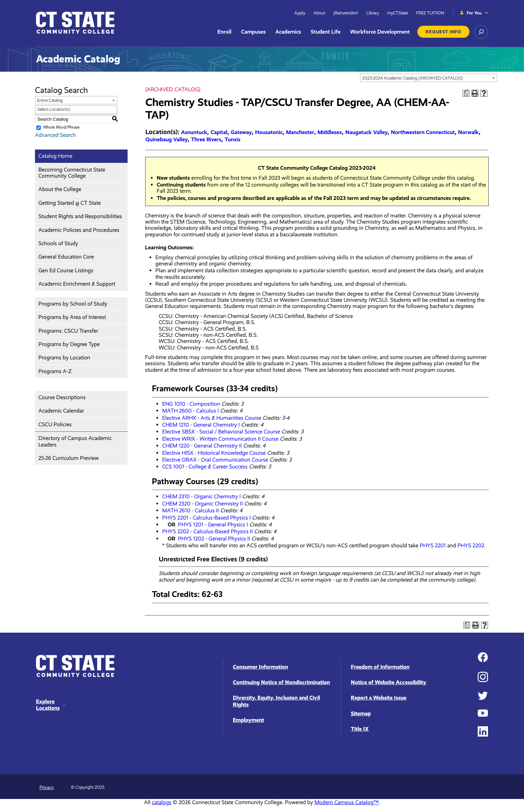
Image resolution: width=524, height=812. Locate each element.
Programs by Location (64, 357)
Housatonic (269, 132)
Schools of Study (58, 243)
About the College (60, 189)
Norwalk (468, 132)
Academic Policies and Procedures (79, 230)
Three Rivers (206, 139)
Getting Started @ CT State (70, 203)
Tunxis (233, 139)
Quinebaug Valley (166, 139)
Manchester (300, 132)
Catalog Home (55, 156)
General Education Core (66, 257)
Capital (219, 132)
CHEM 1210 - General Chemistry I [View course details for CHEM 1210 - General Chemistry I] (201, 425)
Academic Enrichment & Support (77, 284)
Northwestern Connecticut (423, 132)
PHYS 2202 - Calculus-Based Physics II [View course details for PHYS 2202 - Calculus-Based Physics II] (207, 531)
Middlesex (330, 132)
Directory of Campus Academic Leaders (75, 441)
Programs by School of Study (73, 304)
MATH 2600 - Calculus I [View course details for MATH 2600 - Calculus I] (190, 411)
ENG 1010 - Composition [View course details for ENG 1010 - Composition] (191, 404)
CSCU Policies (55, 424)
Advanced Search (55, 135)
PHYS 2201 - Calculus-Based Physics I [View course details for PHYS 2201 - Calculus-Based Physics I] (206, 518)
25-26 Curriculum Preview (69, 458)
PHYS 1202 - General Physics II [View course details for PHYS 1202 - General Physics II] (214, 539)
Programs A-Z (55, 371)
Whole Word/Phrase (61, 127)
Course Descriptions (62, 397)
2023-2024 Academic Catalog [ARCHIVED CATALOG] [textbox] (413, 78)
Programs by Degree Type (69, 344)
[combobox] (429, 78)
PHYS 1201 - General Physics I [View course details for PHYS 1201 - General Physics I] (213, 524)
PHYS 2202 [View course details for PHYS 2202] (471, 545)
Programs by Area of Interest (72, 317)
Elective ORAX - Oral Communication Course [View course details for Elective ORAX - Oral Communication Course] (215, 460)
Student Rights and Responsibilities (80, 216)
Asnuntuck (194, 132)
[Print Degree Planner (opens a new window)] (466, 93)
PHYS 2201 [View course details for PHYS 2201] (433, 545)
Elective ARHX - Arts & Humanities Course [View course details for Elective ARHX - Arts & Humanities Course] (212, 418)
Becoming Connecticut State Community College (72, 173)
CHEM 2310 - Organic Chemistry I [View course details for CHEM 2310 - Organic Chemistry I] (201, 496)
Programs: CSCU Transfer (68, 331)
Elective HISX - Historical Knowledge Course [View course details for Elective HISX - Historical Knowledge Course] (214, 453)
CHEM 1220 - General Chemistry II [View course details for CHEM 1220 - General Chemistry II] (202, 446)
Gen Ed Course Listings (66, 270)
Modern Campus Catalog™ (347, 802)
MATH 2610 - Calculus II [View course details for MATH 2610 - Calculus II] (190, 510)
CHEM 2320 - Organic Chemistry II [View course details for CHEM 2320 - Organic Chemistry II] (203, 504)
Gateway (241, 132)
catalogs (162, 802)
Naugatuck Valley (366, 132)
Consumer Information (260, 667)
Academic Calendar (61, 411)
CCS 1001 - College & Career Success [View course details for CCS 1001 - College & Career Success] (205, 467)
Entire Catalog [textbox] (50, 100)
